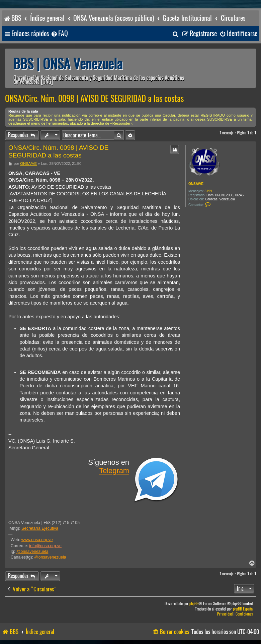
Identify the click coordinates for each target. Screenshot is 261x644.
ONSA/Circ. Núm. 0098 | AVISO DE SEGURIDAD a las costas (94, 99)
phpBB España (243, 609)
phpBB (194, 604)
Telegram (114, 471)
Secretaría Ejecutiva (40, 528)
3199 (208, 191)
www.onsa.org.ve (37, 540)
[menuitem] (59, 34)
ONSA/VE (196, 184)
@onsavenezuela (32, 552)
